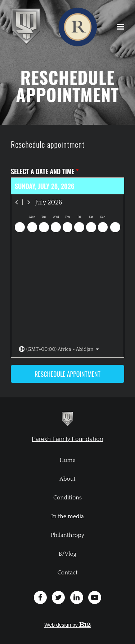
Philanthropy (67, 535)
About (67, 479)
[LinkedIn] (77, 597)
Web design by (67, 625)
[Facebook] (40, 597)
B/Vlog (67, 554)
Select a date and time (45, 171)
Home (67, 460)
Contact (68, 573)
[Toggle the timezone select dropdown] (59, 350)
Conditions (67, 498)
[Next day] (115, 227)
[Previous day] (20, 227)
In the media (67, 516)
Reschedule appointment (67, 374)
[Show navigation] (119, 27)
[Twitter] (58, 597)
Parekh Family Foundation (67, 439)
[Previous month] (17, 202)
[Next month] (28, 202)
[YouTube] (95, 597)
